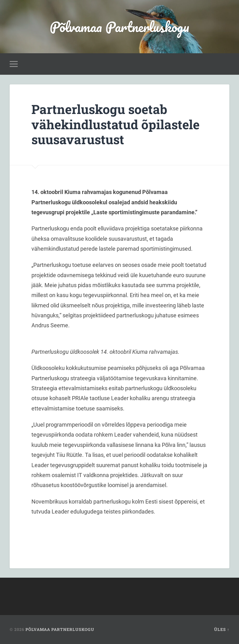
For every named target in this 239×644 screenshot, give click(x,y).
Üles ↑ (222, 629)
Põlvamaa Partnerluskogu (119, 27)
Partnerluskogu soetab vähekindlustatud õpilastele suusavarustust (115, 124)
